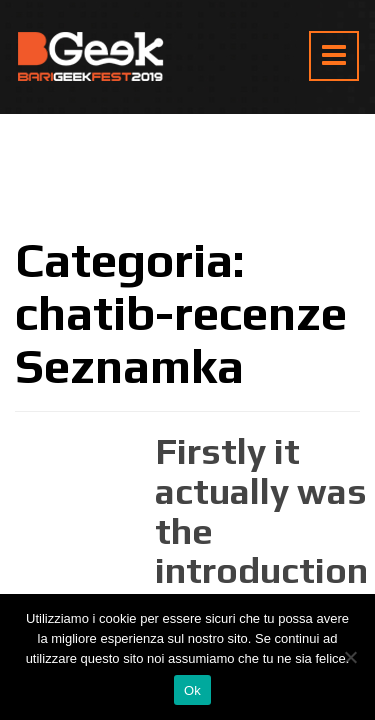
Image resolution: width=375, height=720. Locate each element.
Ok (192, 690)
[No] (350, 657)
